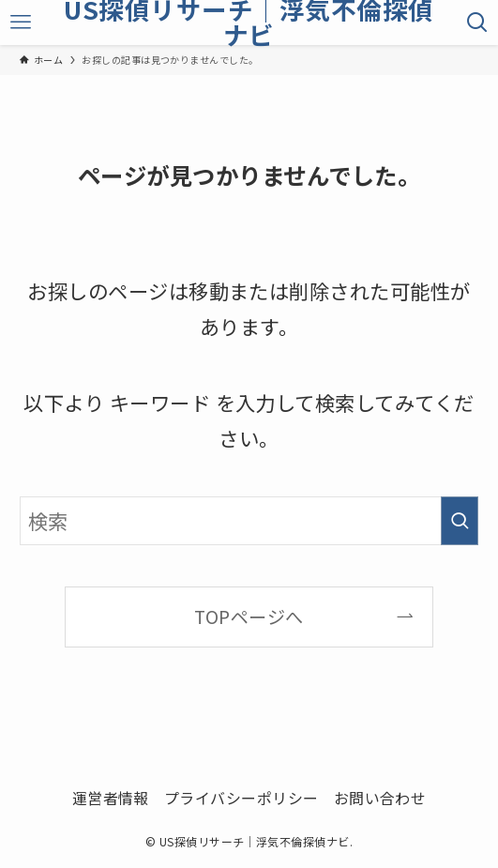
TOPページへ (249, 617)
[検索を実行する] (460, 521)
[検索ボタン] (477, 23)
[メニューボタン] (21, 23)
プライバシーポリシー (241, 798)
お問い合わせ (380, 798)
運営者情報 (111, 798)
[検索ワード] (249, 521)
